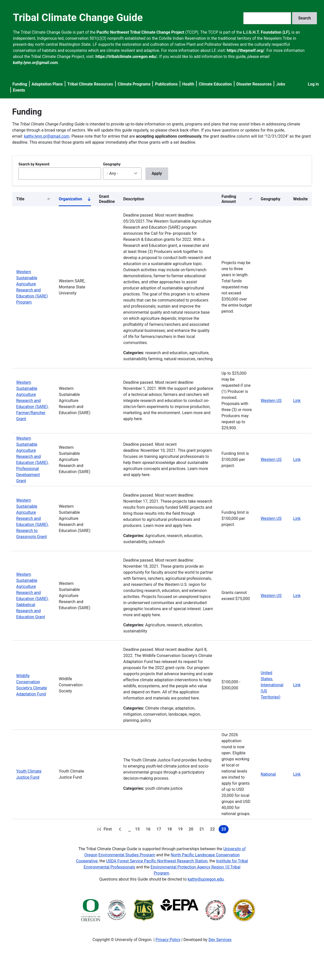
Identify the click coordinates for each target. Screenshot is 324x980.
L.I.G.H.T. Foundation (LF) (266, 32)
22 (213, 830)
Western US (271, 401)
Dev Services (220, 940)
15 (138, 830)
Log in (313, 84)
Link (297, 401)
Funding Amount (229, 199)
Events (19, 90)
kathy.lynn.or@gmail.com (47, 136)
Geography (112, 164)
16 (149, 830)
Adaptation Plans (47, 84)
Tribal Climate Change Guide (78, 18)
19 (181, 830)
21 (203, 830)
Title (20, 199)
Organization (75, 200)
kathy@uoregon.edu (206, 879)
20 (192, 830)
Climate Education (215, 84)
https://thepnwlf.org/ (246, 50)
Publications (166, 84)
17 (160, 830)
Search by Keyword (34, 164)
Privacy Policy (168, 940)
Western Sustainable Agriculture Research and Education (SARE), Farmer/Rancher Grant (32, 401)
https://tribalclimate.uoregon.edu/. (127, 57)
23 (225, 830)
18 (171, 830)
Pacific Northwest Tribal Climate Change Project (140, 32)
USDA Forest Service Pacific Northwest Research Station (157, 861)
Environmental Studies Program (127, 855)
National (268, 774)
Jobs (281, 84)
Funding (20, 84)
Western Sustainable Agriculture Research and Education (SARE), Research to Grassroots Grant (32, 518)
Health (188, 84)
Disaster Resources (254, 84)
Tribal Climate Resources (90, 84)
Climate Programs (134, 84)
